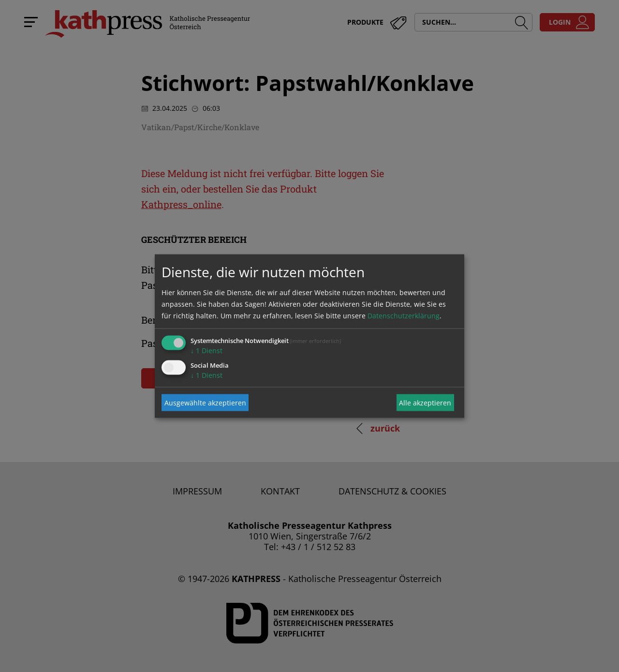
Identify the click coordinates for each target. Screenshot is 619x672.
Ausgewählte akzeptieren (205, 402)
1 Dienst (206, 351)
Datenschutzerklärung (404, 316)
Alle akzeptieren (425, 402)
